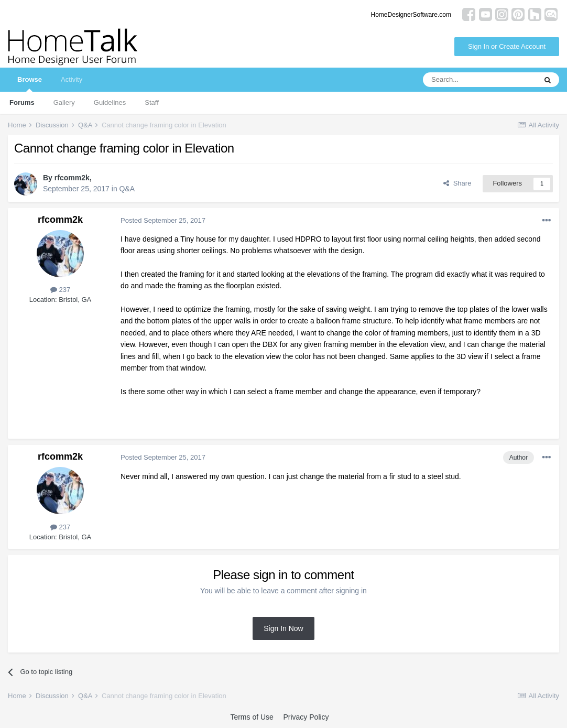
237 (60, 290)
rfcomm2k (72, 178)
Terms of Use (252, 717)
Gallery (64, 102)
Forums (22, 102)
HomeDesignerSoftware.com (411, 15)
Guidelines (110, 102)
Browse (30, 84)
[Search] (479, 80)
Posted (163, 220)
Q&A (127, 189)
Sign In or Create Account (507, 46)
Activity (72, 79)
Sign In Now (283, 628)
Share (457, 183)
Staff (152, 102)
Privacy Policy (306, 717)
